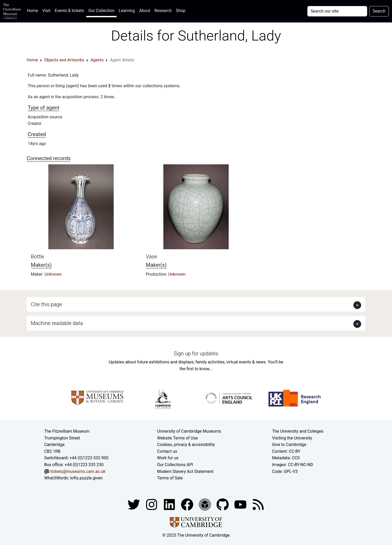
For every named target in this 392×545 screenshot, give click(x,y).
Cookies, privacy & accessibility (186, 445)
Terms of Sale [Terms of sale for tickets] (170, 478)
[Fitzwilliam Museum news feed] (258, 504)
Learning (127, 11)
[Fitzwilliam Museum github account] (223, 504)
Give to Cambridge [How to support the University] (289, 445)
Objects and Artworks (64, 60)
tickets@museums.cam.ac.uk (78, 471)
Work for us (168, 458)
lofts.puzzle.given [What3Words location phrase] (86, 478)
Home (34, 10)
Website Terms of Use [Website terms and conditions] (177, 438)
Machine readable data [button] (57, 323)
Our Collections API (175, 465)
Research (163, 11)
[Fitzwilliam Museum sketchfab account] (205, 504)
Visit (46, 11)
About (145, 11)
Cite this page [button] (46, 304)
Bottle (38, 257)
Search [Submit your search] (379, 11)
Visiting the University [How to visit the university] (292, 438)
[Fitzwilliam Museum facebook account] (170, 504)
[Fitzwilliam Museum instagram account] (152, 504)
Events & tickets (69, 11)
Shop (181, 11)
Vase (151, 257)
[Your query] (337, 11)
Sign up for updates (196, 353)
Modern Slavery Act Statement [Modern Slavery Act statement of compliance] (185, 471)
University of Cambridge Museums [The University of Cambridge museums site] (189, 431)
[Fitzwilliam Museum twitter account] (134, 504)
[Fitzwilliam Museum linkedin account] (188, 504)
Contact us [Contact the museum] (167, 451)
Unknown (53, 274)
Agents (97, 60)
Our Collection (101, 11)
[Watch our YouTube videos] (241, 504)
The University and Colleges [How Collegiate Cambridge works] (298, 431)
